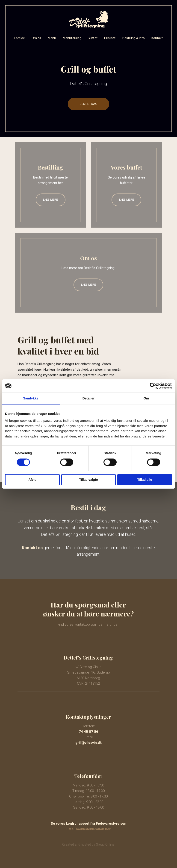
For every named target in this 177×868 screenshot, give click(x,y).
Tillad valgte (89, 480)
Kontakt (157, 38)
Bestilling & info (134, 38)
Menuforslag (72, 38)
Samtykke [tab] (31, 399)
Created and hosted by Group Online (88, 845)
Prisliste (110, 38)
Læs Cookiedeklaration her (88, 829)
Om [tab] (146, 399)
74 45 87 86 (88, 732)
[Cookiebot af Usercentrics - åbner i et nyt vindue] (152, 386)
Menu (52, 38)
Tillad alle (145, 480)
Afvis (32, 480)
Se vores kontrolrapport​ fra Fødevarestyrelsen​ (88, 824)
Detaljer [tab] (88, 399)
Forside (20, 38)
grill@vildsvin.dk (88, 743)
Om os (36, 38)
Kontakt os (32, 548)
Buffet (93, 38)
